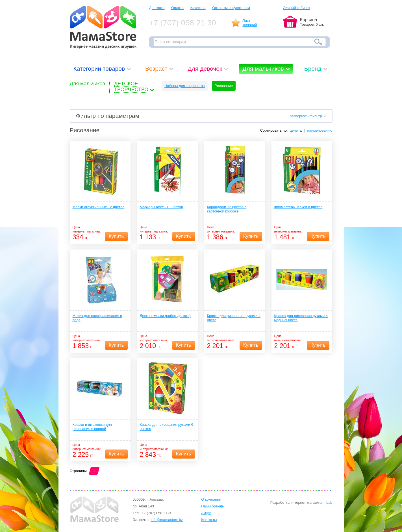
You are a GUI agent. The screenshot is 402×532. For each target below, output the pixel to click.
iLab (329, 502)
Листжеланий (250, 23)
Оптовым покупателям (231, 8)
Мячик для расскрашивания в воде (97, 318)
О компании (211, 499)
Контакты (209, 520)
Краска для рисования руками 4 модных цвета (301, 318)
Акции (206, 513)
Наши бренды (213, 506)
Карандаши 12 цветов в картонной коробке (227, 209)
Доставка (157, 8)
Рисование (224, 86)
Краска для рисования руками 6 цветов (167, 427)
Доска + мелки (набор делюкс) (165, 316)
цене (294, 130)
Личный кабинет (297, 8)
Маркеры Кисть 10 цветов (161, 207)
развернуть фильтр (306, 116)
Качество (198, 8)
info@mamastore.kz (167, 520)
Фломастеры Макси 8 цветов (298, 207)
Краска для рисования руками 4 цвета (234, 318)
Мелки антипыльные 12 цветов (99, 207)
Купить (116, 236)
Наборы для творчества (184, 86)
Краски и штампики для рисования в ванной (92, 427)
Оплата (177, 8)
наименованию (320, 130)
